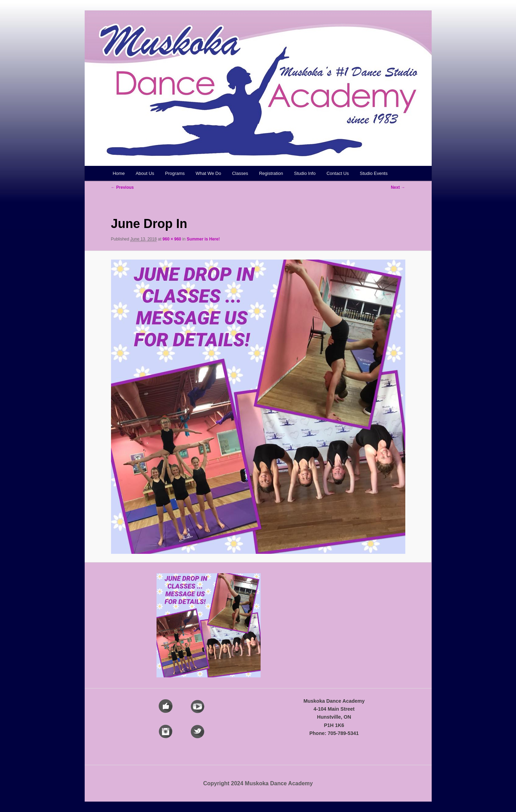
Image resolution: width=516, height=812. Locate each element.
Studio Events (374, 173)
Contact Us (338, 173)
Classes (240, 173)
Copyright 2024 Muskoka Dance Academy (258, 783)
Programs (175, 173)
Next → (398, 187)
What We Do (208, 173)
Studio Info (305, 173)
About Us (145, 173)
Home (119, 173)
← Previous (122, 187)
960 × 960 (172, 239)
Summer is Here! (203, 239)
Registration (271, 173)
